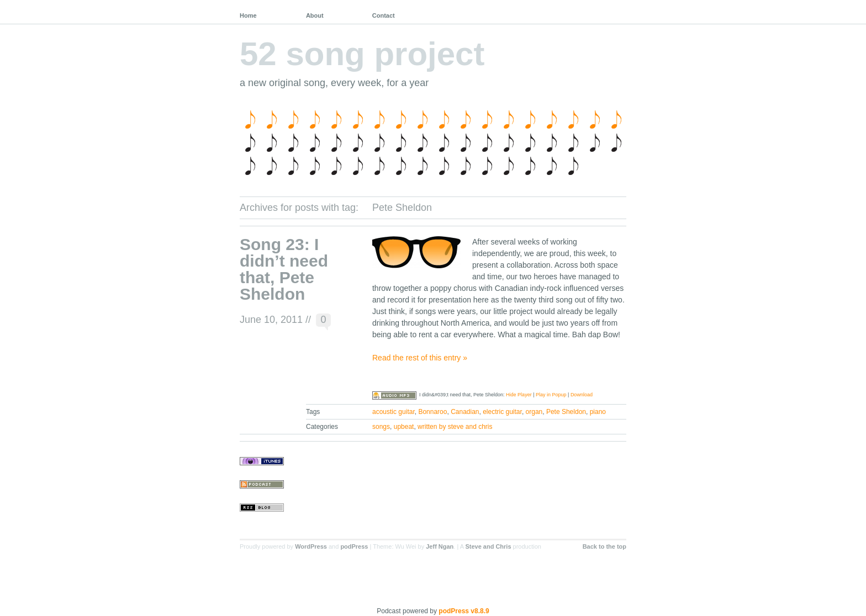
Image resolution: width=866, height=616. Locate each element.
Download (582, 395)
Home (248, 15)
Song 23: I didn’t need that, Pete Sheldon (284, 269)
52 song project (362, 54)
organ (534, 412)
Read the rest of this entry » (420, 358)
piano (598, 412)
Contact (384, 15)
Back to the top (604, 546)
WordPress (311, 546)
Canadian (465, 412)
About (315, 15)
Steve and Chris (488, 546)
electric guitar (502, 412)
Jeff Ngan (440, 546)
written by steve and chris (455, 427)
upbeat (404, 427)
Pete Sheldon (566, 412)
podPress (354, 546)
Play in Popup (551, 395)
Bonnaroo (432, 412)
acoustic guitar (394, 412)
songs (381, 427)
